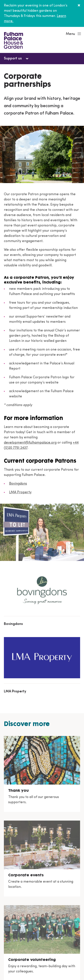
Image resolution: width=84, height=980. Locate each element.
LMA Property (20, 492)
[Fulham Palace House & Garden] (13, 40)
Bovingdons (18, 484)
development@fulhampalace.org (30, 443)
